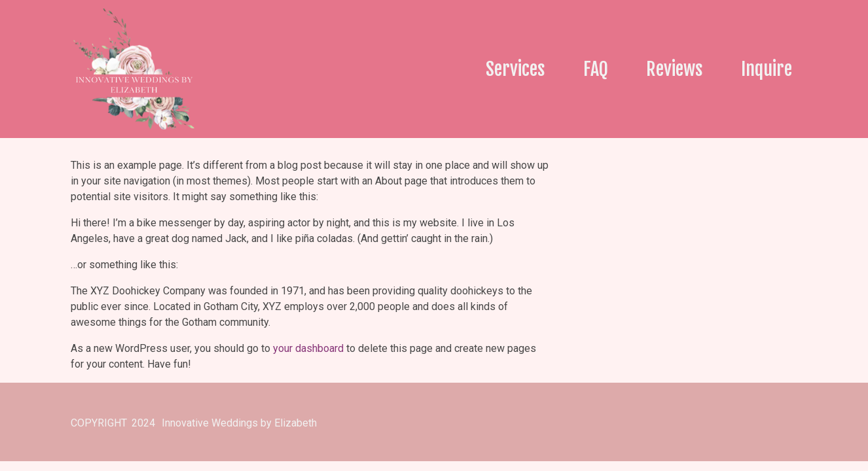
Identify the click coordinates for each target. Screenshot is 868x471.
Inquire (767, 69)
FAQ (596, 69)
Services (515, 69)
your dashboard (308, 348)
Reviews (675, 69)
